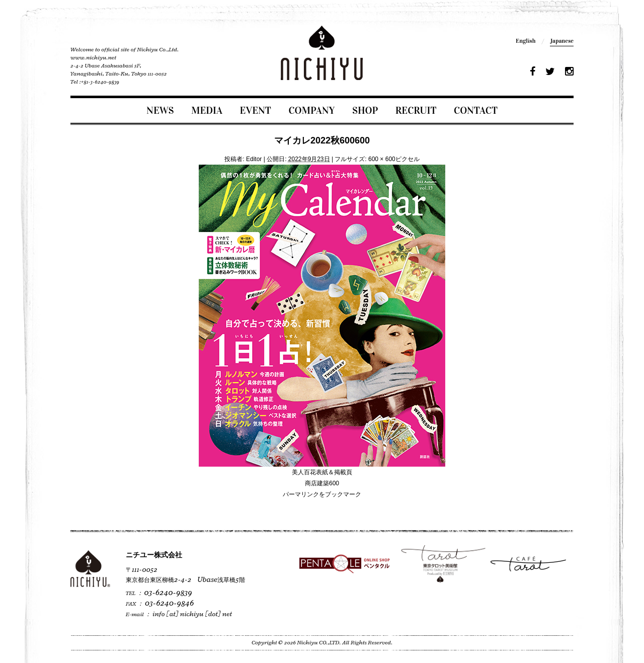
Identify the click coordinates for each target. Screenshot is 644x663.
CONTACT (476, 110)
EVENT (256, 110)
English (526, 41)
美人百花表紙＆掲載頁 (322, 472)
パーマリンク (301, 494)
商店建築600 (322, 483)
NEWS (160, 110)
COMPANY (311, 110)
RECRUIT (416, 110)
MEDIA (207, 110)
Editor (254, 159)
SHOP (365, 110)
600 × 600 (382, 159)
